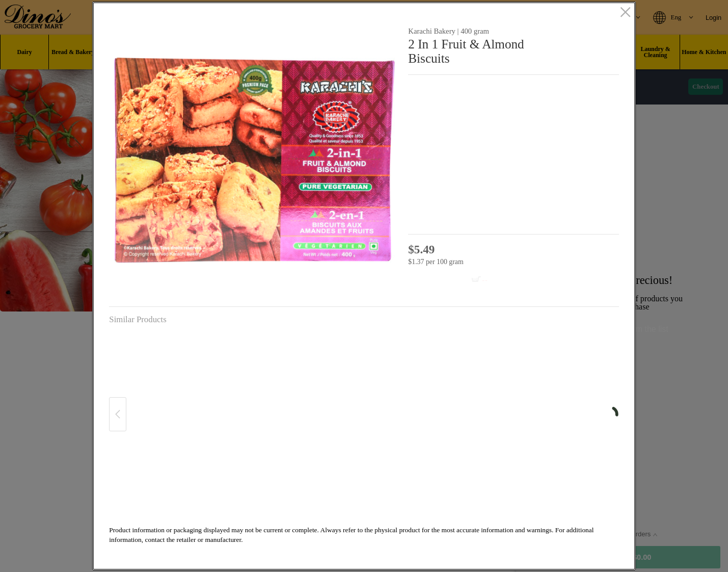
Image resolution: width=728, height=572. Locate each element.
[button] (254, 160)
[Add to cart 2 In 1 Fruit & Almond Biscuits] (455, 280)
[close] (625, 13)
